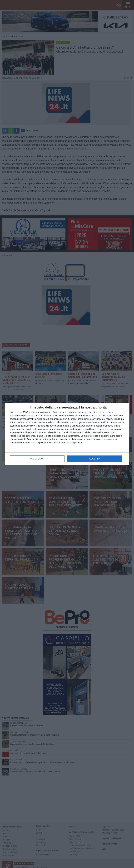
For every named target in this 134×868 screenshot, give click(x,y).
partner (32, 412)
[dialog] (67, 434)
